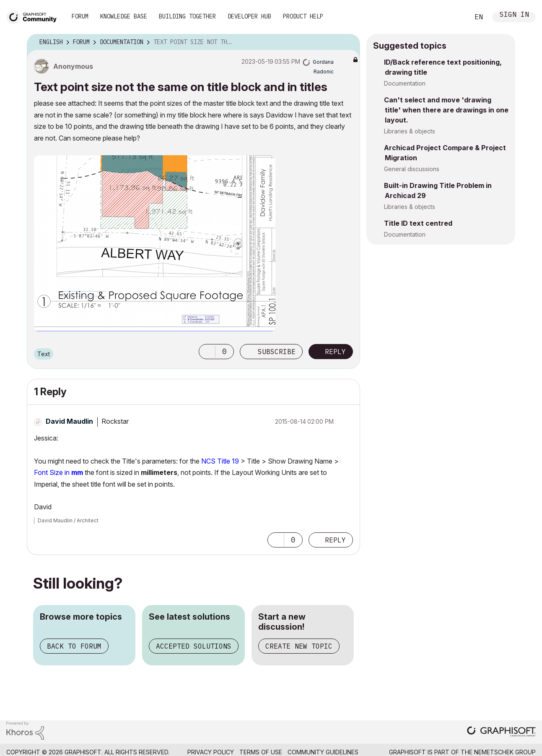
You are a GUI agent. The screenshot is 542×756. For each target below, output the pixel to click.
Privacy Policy (211, 752)
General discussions (412, 169)
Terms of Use (261, 752)
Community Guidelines (323, 752)
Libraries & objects (410, 131)
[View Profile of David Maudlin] (69, 421)
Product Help (303, 16)
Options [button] (348, 42)
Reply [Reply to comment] (335, 540)
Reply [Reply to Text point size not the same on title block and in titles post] (335, 352)
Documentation (405, 83)
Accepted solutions (194, 646)
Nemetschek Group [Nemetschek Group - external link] (505, 752)
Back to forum (74, 646)
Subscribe (277, 352)
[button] (155, 244)
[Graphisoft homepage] (501, 732)
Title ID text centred (418, 223)
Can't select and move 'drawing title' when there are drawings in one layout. (446, 110)
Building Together (187, 16)
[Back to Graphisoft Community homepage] (34, 16)
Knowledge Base (124, 16)
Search (454, 17)
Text (44, 354)
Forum (80, 16)
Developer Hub (249, 16)
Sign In (514, 15)
